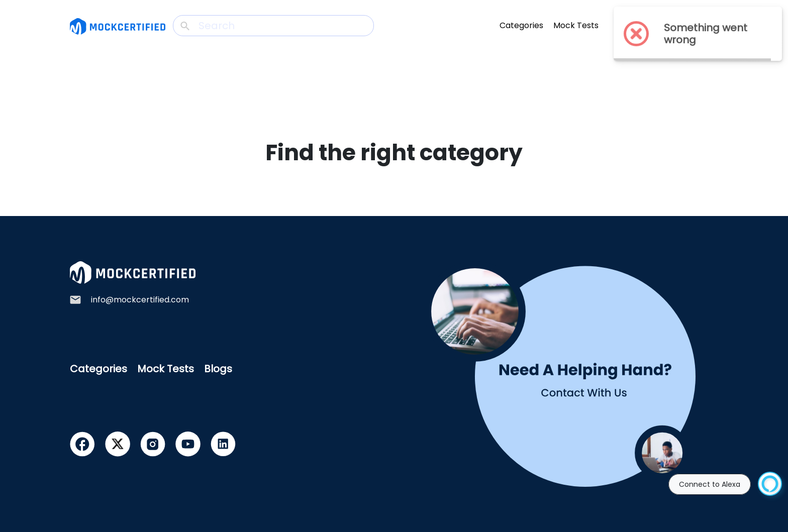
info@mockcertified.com (140, 300)
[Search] (273, 26)
